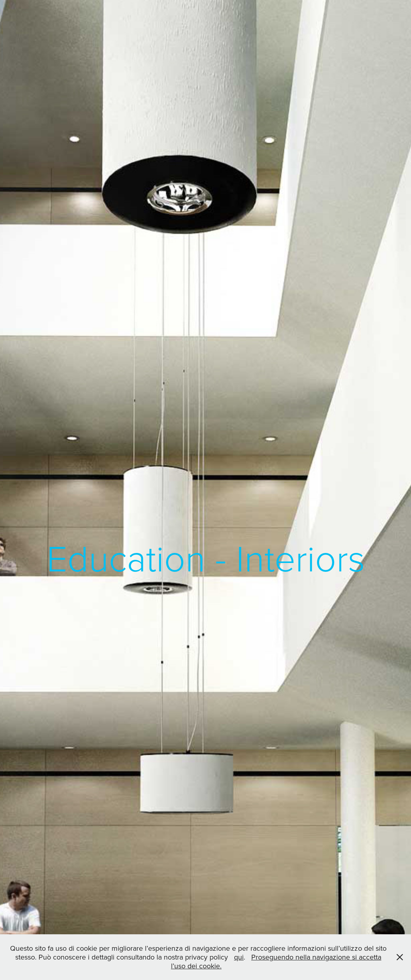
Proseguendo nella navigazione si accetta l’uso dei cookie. (276, 961)
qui (239, 957)
